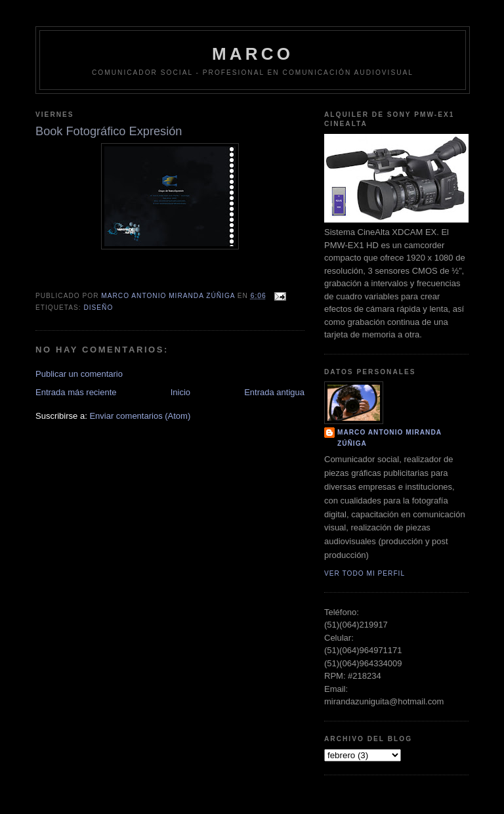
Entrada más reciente (76, 392)
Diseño (98, 308)
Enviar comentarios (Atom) (140, 416)
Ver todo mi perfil (365, 573)
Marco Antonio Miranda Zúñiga (389, 438)
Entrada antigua (274, 392)
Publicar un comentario (79, 374)
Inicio (180, 392)
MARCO (253, 54)
